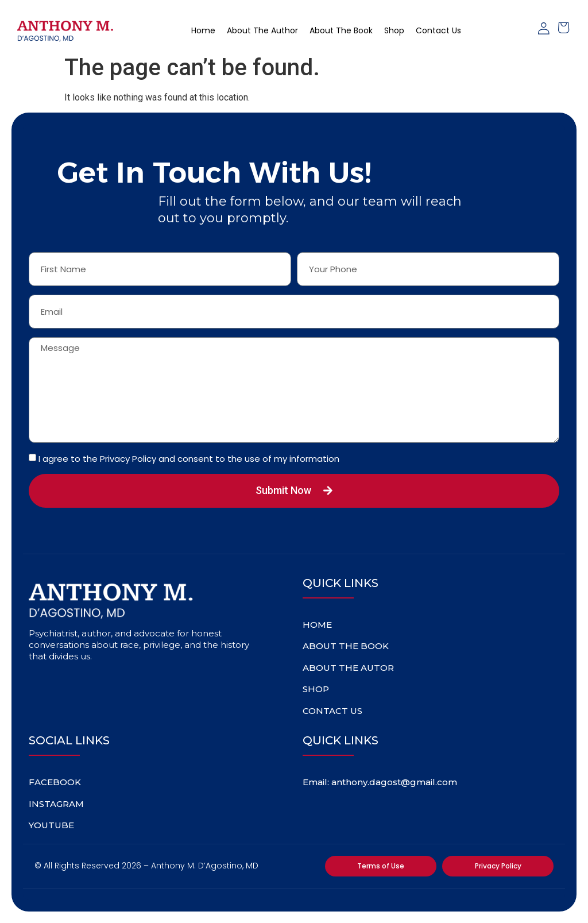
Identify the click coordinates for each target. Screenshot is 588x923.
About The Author (262, 30)
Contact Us (438, 30)
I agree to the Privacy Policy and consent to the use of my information (189, 459)
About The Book (341, 30)
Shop (394, 30)
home (203, 30)
